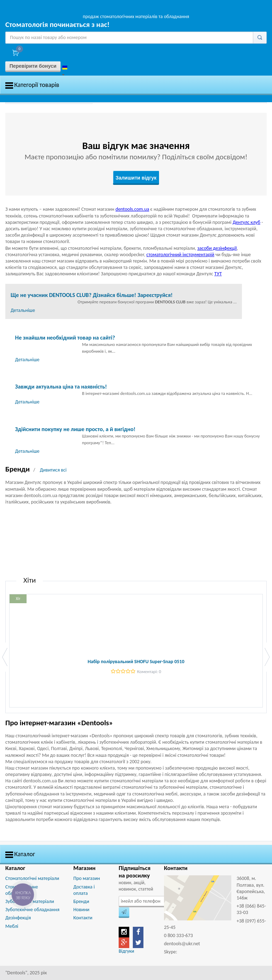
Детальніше (23, 310)
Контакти (83, 918)
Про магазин (87, 878)
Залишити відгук (136, 178)
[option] (49, 103)
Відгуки (126, 951)
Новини (81, 910)
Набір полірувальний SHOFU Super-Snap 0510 (136, 662)
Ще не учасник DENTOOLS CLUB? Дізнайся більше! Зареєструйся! (92, 295)
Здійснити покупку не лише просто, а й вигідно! (75, 429)
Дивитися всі (53, 470)
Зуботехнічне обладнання (32, 910)
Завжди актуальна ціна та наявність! (61, 386)
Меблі (12, 926)
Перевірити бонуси (33, 66)
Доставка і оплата (84, 890)
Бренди (81, 901)
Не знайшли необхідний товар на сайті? (65, 337)
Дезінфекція (18, 918)
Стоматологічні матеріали (32, 878)
